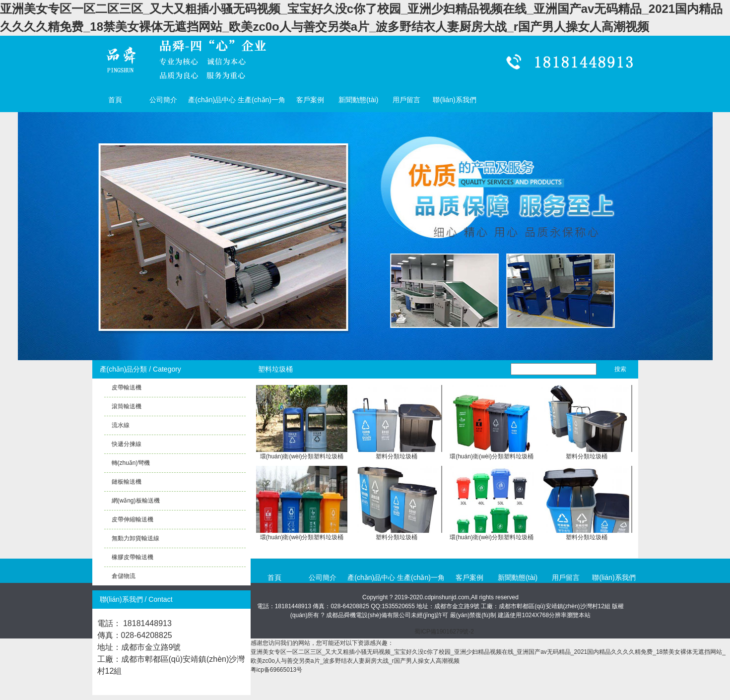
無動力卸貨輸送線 (135, 538)
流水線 (121, 425)
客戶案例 (310, 100)
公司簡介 (163, 100)
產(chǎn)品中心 (212, 100)
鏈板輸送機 (127, 482)
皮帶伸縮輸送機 (133, 519)
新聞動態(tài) (358, 100)
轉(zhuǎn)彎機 (131, 463)
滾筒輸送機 (127, 406)
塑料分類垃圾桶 (397, 456)
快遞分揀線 (127, 444)
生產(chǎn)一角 (262, 100)
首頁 (115, 100)
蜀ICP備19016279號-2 (444, 632)
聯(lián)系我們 (454, 100)
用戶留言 (406, 100)
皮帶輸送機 (127, 387)
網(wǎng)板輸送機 (136, 501)
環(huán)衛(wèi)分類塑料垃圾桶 (302, 456)
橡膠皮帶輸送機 (133, 557)
